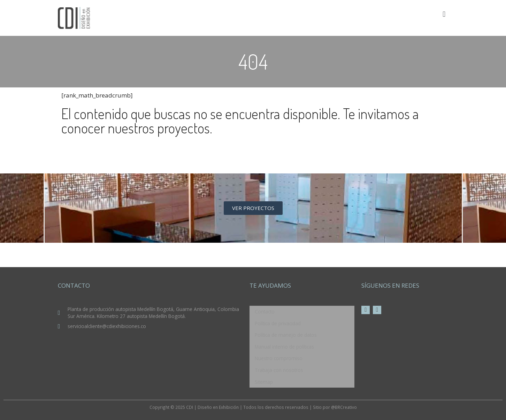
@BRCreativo (344, 407)
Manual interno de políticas (284, 347)
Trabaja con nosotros (279, 370)
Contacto (265, 312)
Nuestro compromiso (279, 358)
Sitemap (264, 382)
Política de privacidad (278, 323)
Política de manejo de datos (286, 335)
